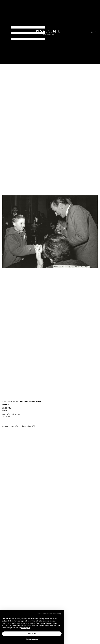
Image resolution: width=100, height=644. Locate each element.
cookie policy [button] (26, 628)
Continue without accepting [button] (49, 614)
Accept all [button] (32, 634)
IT (96, 32)
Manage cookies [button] (32, 639)
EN (92, 32)
